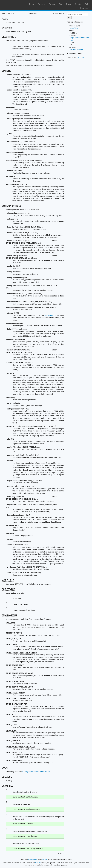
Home (32, 4)
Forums (52, 4)
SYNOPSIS (7, 28)
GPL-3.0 (38, 863)
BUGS (5, 768)
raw (82, 57)
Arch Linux (13, 4)
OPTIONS (6, 71)
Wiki (60, 4)
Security (78, 4)
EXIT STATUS (8, 589)
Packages (41, 4)
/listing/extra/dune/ (77, 49)
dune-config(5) (51, 315)
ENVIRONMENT (9, 615)
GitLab (68, 4)
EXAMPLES (7, 786)
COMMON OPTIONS (12, 206)
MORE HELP (8, 580)
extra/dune (74, 28)
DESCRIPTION (9, 37)
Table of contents (75, 53)
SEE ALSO (7, 777)
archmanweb (33, 859)
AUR (87, 4)
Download (84, 8)
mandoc (45, 859)
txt (79, 57)
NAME (5, 19)
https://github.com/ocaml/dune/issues (36, 772)
